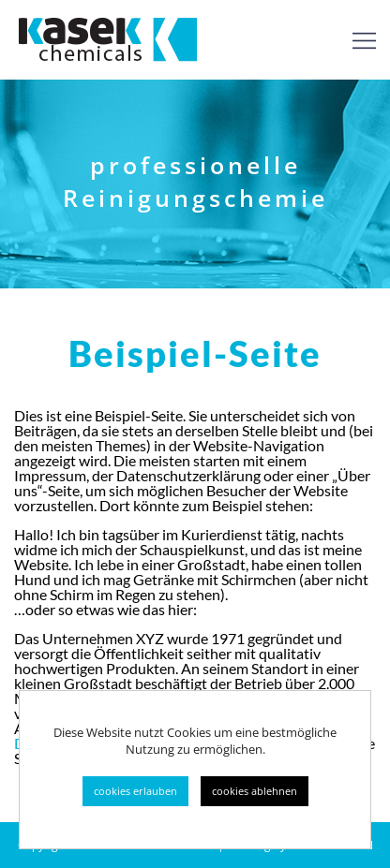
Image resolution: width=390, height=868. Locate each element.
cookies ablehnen (255, 791)
